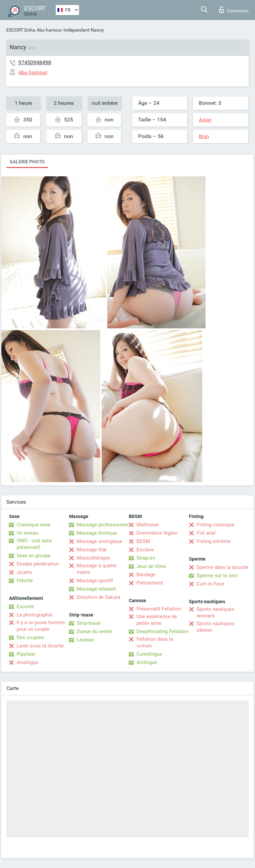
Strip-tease (89, 623)
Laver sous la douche (40, 646)
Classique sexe (34, 525)
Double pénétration (38, 564)
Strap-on (146, 558)
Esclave (145, 550)
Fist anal (206, 533)
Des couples (30, 637)
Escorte (25, 607)
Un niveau (27, 533)
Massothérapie (93, 558)
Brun (204, 136)
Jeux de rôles (151, 566)
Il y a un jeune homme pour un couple (41, 626)
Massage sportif (95, 581)
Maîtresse (148, 525)
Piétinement (150, 583)
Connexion (234, 10)
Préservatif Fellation (159, 609)
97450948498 (35, 62)
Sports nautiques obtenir (215, 627)
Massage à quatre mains (97, 569)
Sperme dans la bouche (222, 567)
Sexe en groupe (34, 556)
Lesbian (85, 640)
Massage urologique (99, 541)
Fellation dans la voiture (155, 642)
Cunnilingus (149, 654)
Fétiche (25, 581)
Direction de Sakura (98, 597)
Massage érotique (97, 533)
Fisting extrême (214, 541)
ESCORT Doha (21, 30)
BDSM (143, 541)
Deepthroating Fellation (162, 631)
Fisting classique (215, 525)
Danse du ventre (94, 631)
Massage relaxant (96, 589)
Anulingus (28, 662)
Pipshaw (26, 654)
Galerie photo (27, 162)
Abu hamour (49, 30)
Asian (205, 120)
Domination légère (157, 533)
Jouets (24, 572)
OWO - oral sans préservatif (34, 544)
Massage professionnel (103, 525)
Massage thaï (92, 550)
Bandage (146, 575)
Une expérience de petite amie (157, 620)
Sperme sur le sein (217, 576)
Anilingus (147, 662)
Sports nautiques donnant (215, 612)
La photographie (35, 615)
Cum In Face (210, 584)
